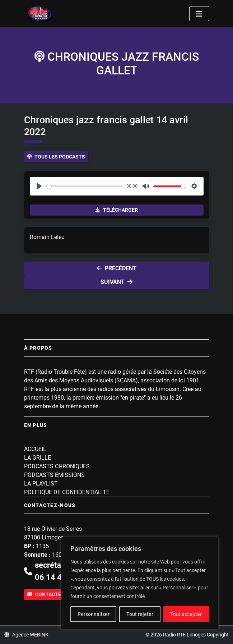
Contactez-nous (53, 594)
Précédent (117, 268)
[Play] (39, 186)
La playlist (41, 484)
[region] (140, 583)
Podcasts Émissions (54, 475)
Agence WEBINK (26, 635)
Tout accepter (186, 614)
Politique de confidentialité (67, 492)
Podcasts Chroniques (57, 466)
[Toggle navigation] (199, 14)
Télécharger (116, 210)
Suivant (116, 282)
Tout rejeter (140, 614)
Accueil (35, 449)
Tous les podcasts (56, 157)
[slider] (85, 186)
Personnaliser (94, 614)
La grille (38, 458)
